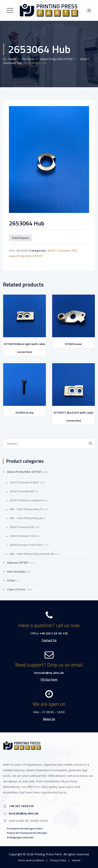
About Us (49, 719)
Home (10, 59)
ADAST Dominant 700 (22, 536)
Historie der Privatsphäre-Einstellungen (27, 833)
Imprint (76, 860)
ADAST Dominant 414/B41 (24, 482)
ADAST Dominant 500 (62, 250)
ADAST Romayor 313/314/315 (26, 545)
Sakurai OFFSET (18, 562)
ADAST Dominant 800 (22, 491)
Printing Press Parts (48, 854)
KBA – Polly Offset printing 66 (26, 518)
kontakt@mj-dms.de (49, 673)
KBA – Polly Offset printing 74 (26, 509)
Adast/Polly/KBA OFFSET (26, 256)
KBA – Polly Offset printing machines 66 (32, 554)
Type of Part (16, 589)
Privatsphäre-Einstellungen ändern (25, 829)
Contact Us (49, 640)
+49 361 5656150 (21, 806)
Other (11, 580)
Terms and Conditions (31, 860)
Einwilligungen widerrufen (20, 837)
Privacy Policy (58, 860)
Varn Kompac (16, 571)
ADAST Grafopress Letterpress (27, 500)
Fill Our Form (49, 680)
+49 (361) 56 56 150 (54, 633)
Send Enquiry (21, 238)
